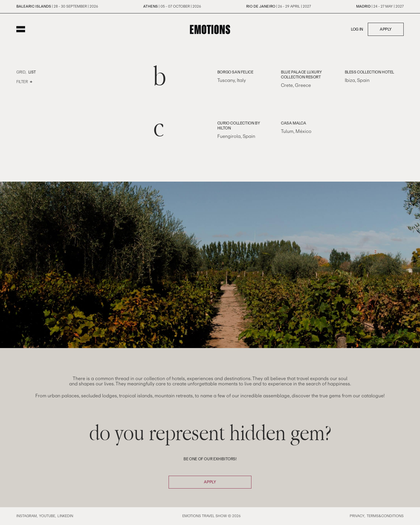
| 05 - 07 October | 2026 (172, 6)
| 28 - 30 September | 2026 (57, 6)
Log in (357, 29)
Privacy (357, 516)
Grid (21, 72)
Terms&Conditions (385, 516)
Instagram (27, 516)
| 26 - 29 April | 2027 (279, 6)
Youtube (47, 516)
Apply (386, 29)
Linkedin (65, 516)
